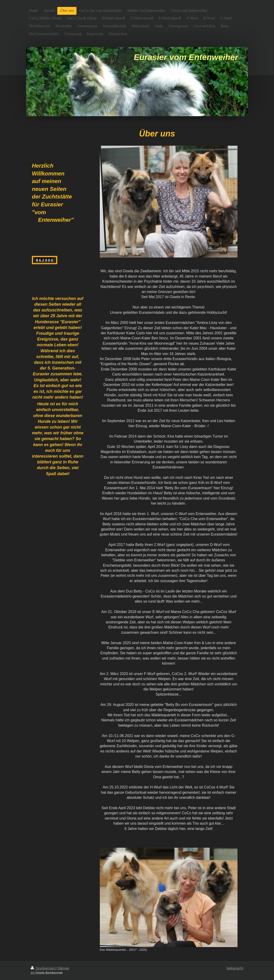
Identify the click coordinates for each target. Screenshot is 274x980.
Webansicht (235, 968)
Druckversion (43, 968)
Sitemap (63, 968)
